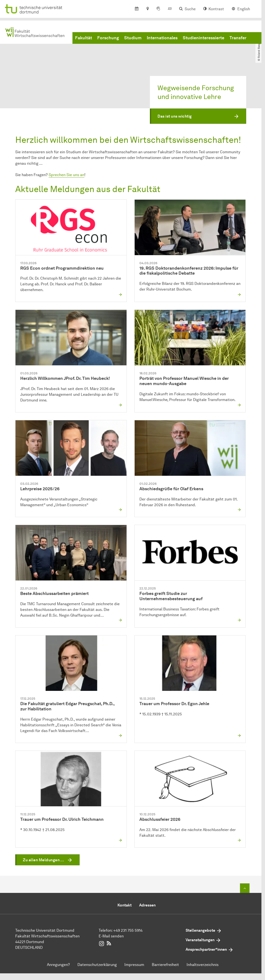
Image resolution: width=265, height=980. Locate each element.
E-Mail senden (111, 936)
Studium (133, 39)
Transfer (238, 39)
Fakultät (84, 39)
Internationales (162, 39)
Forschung (108, 39)
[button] (198, 116)
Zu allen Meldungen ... (43, 860)
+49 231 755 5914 (128, 930)
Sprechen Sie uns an (66, 175)
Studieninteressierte (204, 39)
